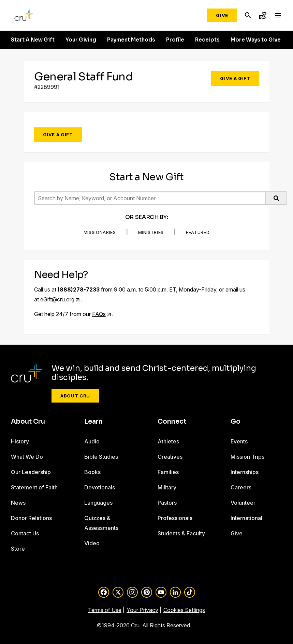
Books (92, 472)
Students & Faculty (181, 533)
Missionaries (100, 232)
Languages (98, 503)
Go (236, 422)
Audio (92, 441)
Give (222, 15)
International (246, 518)
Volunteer (243, 503)
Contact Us (25, 533)
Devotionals (100, 487)
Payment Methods (131, 40)
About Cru (75, 396)
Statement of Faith (34, 487)
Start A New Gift (33, 40)
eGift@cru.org (57, 299)
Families (168, 472)
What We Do (27, 457)
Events (239, 441)
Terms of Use (105, 610)
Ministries (151, 232)
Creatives (170, 457)
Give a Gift (235, 78)
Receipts (207, 40)
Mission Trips (247, 457)
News (18, 503)
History (20, 441)
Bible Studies (101, 457)
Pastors (167, 503)
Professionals (175, 518)
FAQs (99, 314)
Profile (175, 40)
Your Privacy (142, 610)
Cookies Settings (184, 610)
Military (167, 487)
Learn (93, 422)
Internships (245, 472)
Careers (241, 487)
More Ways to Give (256, 40)
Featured (198, 232)
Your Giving (81, 40)
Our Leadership (31, 472)
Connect (172, 422)
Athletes (168, 441)
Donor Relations (31, 518)
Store (18, 549)
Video (92, 543)
